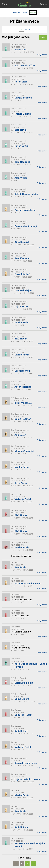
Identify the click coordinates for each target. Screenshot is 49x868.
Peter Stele (21, 82)
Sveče (33, 13)
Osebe (25, 13)
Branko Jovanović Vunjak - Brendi (30, 845)
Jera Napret (21, 50)
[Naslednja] (27, 864)
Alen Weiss (21, 178)
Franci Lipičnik (23, 114)
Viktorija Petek (23, 499)
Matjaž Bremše (23, 98)
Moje (27, 30)
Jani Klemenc (22, 258)
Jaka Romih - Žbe (25, 66)
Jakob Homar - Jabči (26, 194)
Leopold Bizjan (23, 290)
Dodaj (43, 37)
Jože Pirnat (21, 483)
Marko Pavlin (22, 355)
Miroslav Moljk (23, 371)
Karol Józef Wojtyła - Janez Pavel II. (31, 665)
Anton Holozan (23, 387)
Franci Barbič (22, 274)
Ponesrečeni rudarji (26, 226)
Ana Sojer (20, 435)
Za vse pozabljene (25, 210)
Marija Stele (21, 322)
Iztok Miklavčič (23, 403)
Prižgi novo (42, 55)
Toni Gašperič (22, 162)
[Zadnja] (33, 864)
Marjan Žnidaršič (24, 451)
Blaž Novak (21, 130)
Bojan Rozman (23, 419)
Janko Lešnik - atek (26, 763)
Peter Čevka (21, 146)
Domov (16, 13)
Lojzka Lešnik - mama (27, 779)
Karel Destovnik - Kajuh (28, 584)
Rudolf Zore (21, 731)
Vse (21, 30)
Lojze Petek (21, 306)
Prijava (43, 4)
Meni (5, 4)
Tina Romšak (22, 242)
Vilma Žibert (22, 699)
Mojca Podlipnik (24, 683)
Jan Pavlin (20, 567)
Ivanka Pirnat (22, 467)
